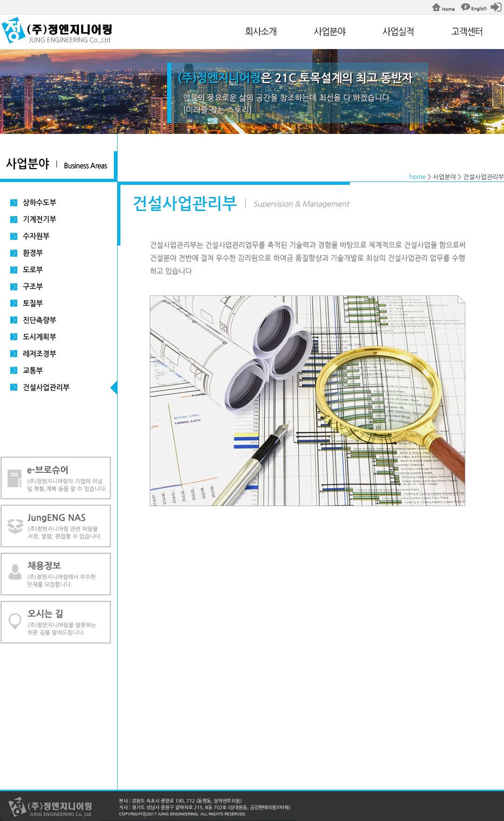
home (418, 177)
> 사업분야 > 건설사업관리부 (466, 177)
